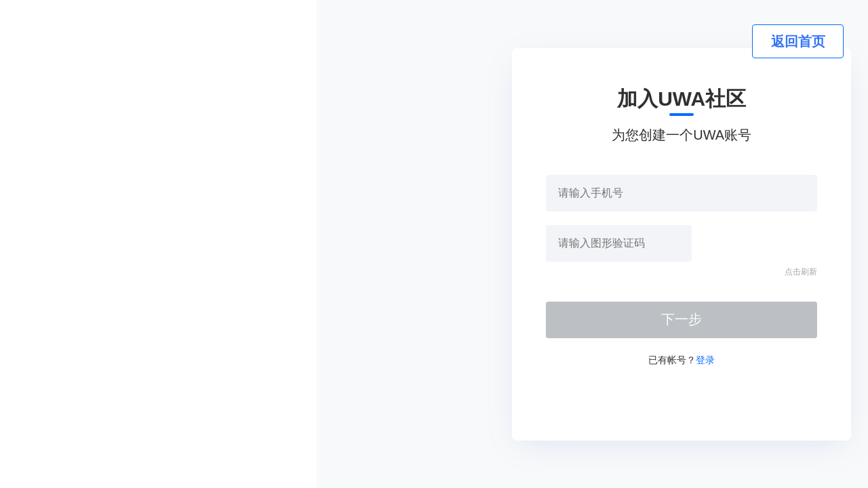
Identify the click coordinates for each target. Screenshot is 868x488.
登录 (705, 360)
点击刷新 (801, 272)
